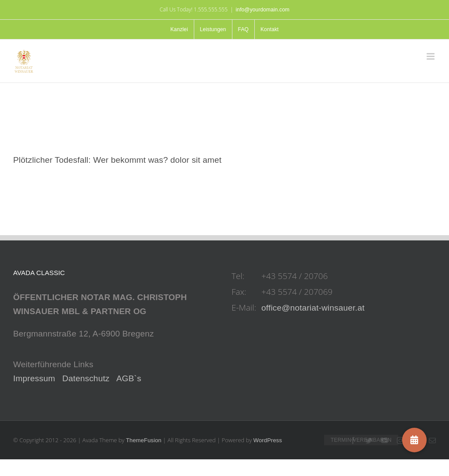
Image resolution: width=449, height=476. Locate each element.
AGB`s (129, 378)
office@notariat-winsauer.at (313, 308)
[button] (414, 440)
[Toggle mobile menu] (431, 56)
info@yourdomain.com (263, 10)
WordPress (268, 440)
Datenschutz (86, 378)
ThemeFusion (144, 440)
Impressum (34, 378)
